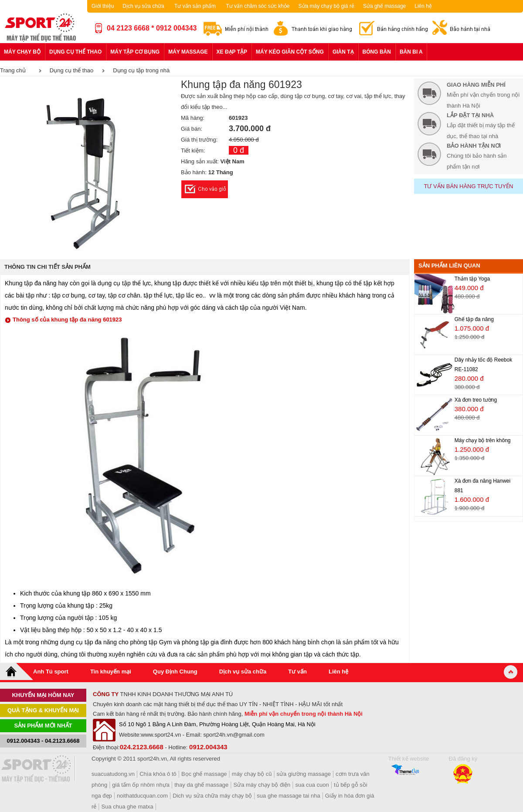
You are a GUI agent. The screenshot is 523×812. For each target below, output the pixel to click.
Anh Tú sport (51, 672)
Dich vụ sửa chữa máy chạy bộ (212, 796)
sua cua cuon (312, 785)
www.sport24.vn (161, 735)
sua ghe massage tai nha (288, 796)
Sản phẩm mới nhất (43, 726)
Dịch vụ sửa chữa (143, 6)
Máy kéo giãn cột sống (290, 52)
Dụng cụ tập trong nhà (141, 70)
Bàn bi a (411, 52)
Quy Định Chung (175, 672)
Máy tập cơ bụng (135, 52)
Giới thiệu (103, 6)
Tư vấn (297, 672)
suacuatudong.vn (113, 774)
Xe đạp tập (232, 52)
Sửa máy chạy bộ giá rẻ (326, 6)
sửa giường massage (304, 774)
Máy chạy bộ (22, 52)
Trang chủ (13, 70)
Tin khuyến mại (111, 672)
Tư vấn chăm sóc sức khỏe (258, 6)
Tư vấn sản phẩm (195, 6)
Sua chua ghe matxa (127, 807)
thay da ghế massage (201, 785)
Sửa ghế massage (384, 6)
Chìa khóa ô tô (158, 774)
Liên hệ (423, 6)
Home (17, 672)
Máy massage (188, 52)
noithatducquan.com (142, 796)
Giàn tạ (343, 52)
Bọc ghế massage (204, 774)
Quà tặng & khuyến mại (43, 710)
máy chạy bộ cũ (252, 774)
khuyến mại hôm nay (43, 695)
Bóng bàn (377, 52)
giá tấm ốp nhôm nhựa (141, 785)
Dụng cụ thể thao (75, 52)
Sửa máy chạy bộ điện (262, 785)
